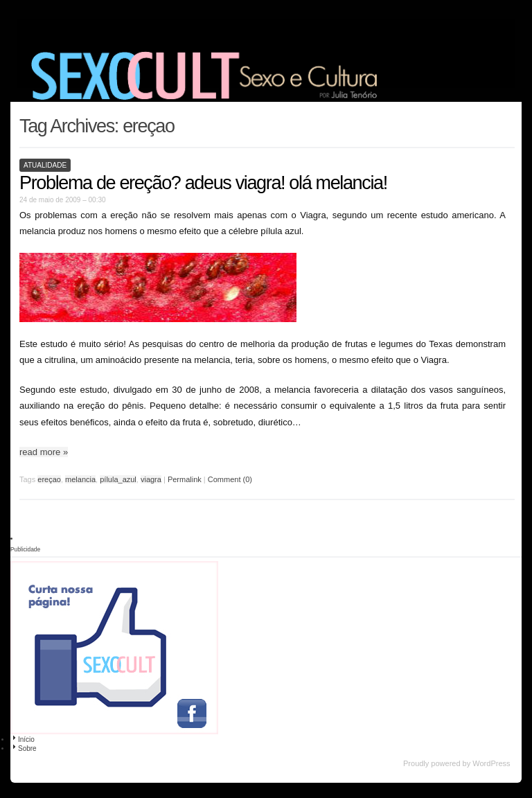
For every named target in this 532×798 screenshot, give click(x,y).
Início (23, 739)
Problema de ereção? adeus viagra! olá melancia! (203, 183)
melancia (80, 479)
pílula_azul (118, 479)
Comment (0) (230, 479)
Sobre (24, 748)
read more (44, 452)
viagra (151, 479)
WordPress (491, 763)
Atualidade (45, 165)
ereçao (49, 479)
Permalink (185, 479)
